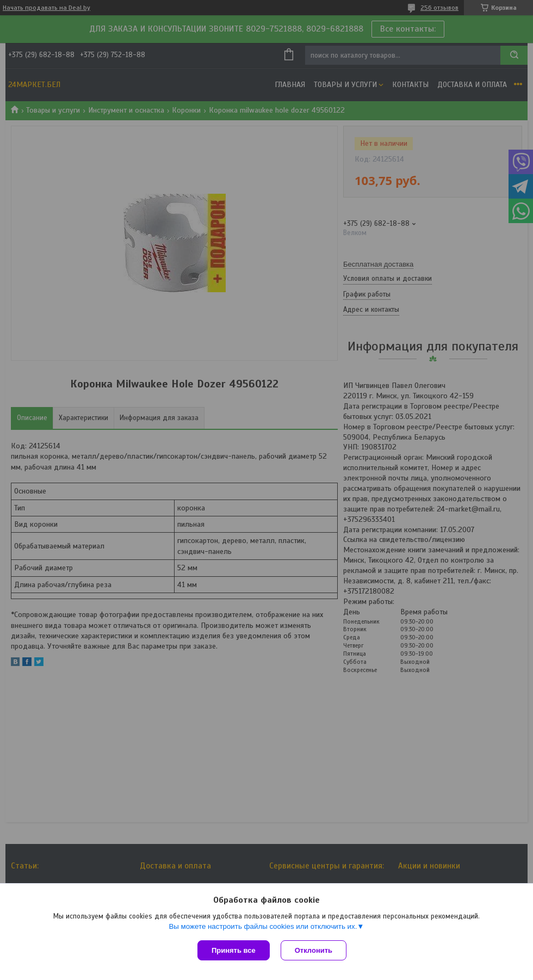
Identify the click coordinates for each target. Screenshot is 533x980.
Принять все (234, 950)
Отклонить (314, 950)
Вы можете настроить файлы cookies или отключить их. (263, 926)
